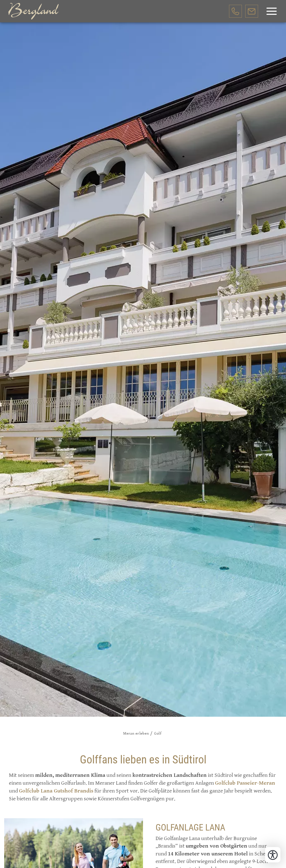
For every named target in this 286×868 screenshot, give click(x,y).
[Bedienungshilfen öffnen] (273, 855)
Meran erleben (136, 733)
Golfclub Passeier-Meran (245, 783)
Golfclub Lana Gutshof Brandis (56, 791)
